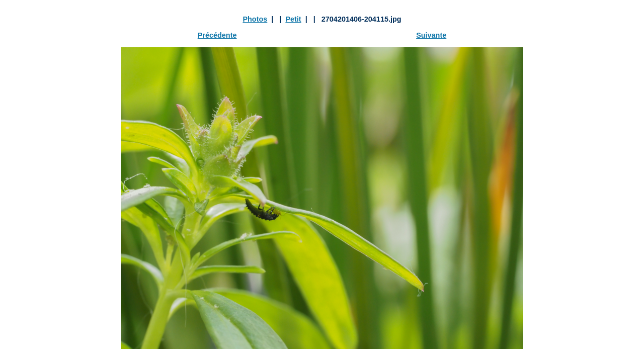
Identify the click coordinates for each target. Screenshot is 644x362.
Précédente (217, 35)
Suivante (431, 35)
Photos (255, 19)
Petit (293, 19)
